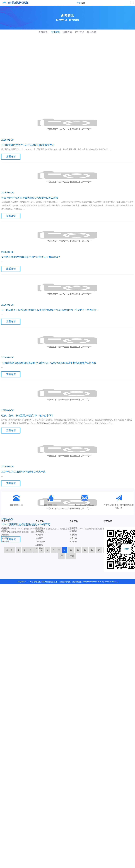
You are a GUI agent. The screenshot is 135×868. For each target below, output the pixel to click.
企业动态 (80, 32)
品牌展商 (39, 545)
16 (113, 641)
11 (78, 641)
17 (120, 641)
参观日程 (73, 531)
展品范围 (39, 531)
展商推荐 (67, 32)
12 (85, 641)
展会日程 (5, 535)
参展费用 (39, 535)
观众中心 (74, 521)
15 (106, 641)
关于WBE (6, 521)
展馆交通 (73, 538)
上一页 (9, 641)
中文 (79, 3)
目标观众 (73, 535)
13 (92, 641)
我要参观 (73, 528)
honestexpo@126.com (85, 505)
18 (127, 641)
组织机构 (5, 531)
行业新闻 (55, 32)
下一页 (71, 647)
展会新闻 (43, 32)
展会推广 (39, 538)
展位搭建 (39, 548)
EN (83, 3)
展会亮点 (5, 538)
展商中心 (40, 521)
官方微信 (108, 521)
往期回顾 (5, 542)
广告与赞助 (40, 542)
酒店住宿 (73, 542)
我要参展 (39, 528)
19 (61, 647)
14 (99, 641)
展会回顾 (92, 32)
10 (71, 641)
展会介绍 (5, 528)
